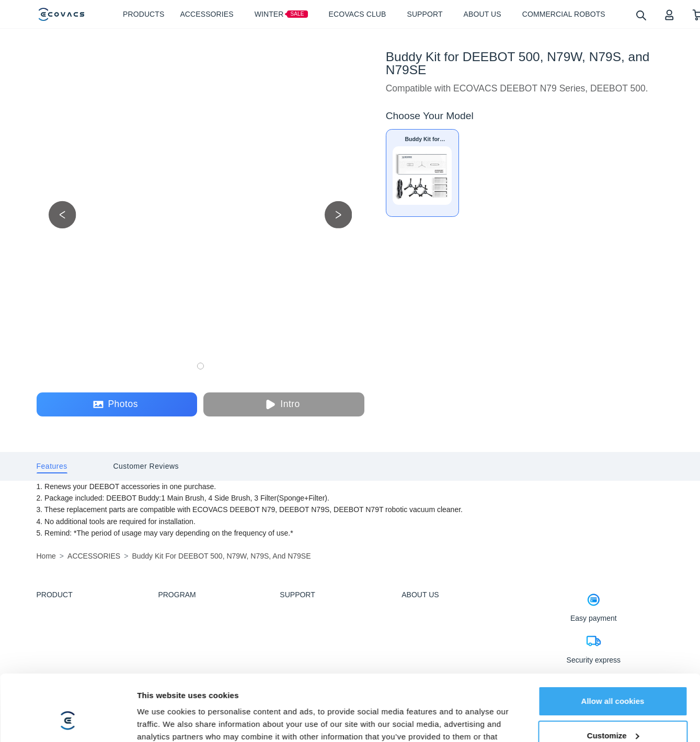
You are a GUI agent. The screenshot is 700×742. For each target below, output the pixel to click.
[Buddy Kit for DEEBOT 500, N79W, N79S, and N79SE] (422, 173)
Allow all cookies (613, 645)
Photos (115, 404)
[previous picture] (62, 215)
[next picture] (338, 215)
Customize (613, 679)
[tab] (52, 466)
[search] (641, 15)
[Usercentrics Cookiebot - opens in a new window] (68, 722)
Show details (161, 721)
